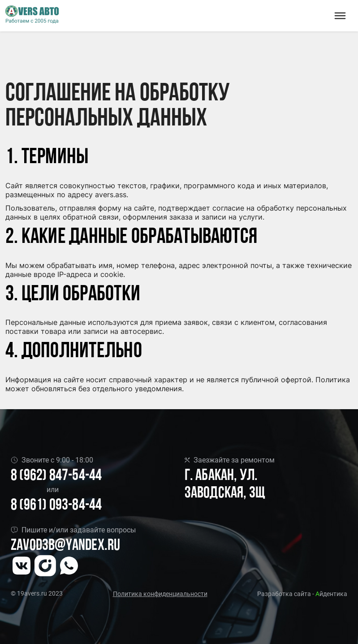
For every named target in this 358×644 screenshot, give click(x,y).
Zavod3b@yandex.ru (65, 546)
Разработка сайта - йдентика (302, 594)
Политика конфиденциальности (160, 594)
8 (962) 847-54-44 (56, 476)
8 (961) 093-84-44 (56, 506)
